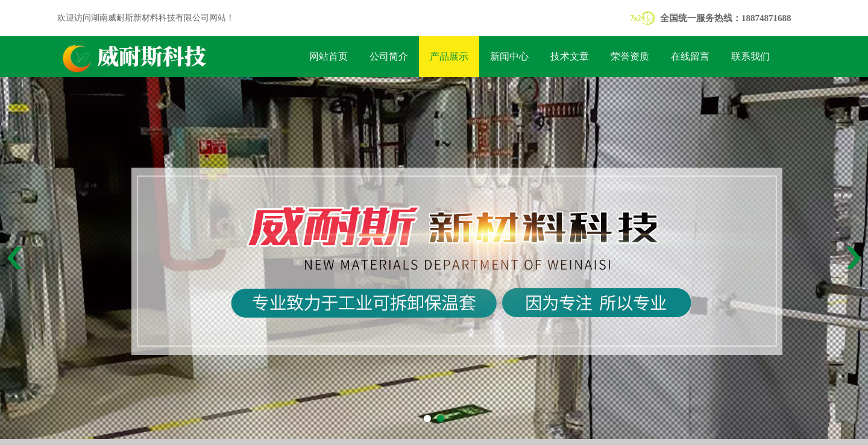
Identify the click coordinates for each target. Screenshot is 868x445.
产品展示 (449, 56)
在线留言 (690, 56)
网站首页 (329, 56)
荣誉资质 (630, 56)
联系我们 (750, 56)
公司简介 (389, 56)
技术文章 (570, 56)
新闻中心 (509, 56)
